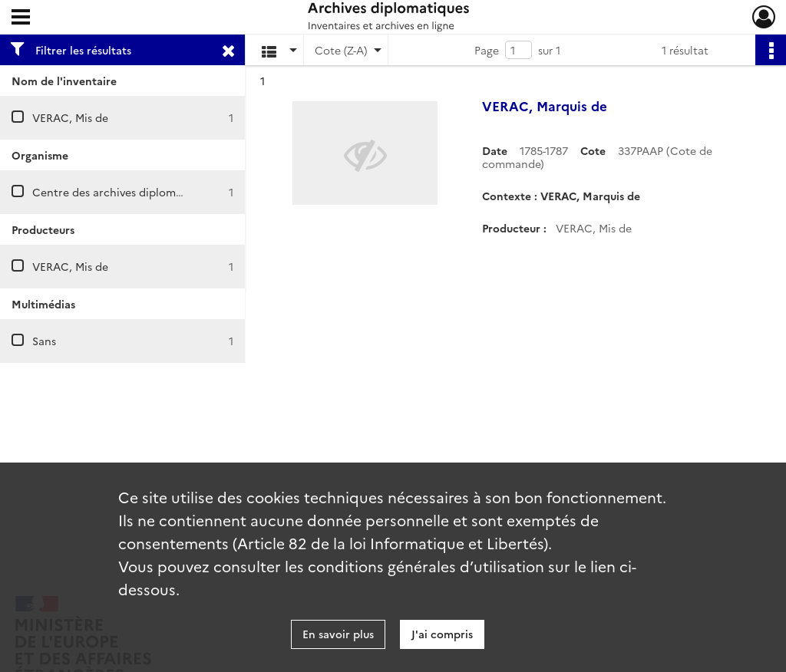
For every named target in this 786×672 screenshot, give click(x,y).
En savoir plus (338, 634)
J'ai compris (442, 634)
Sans (44, 341)
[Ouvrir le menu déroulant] (21, 18)
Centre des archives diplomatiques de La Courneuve (168, 192)
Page (487, 50)
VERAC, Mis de (70, 117)
